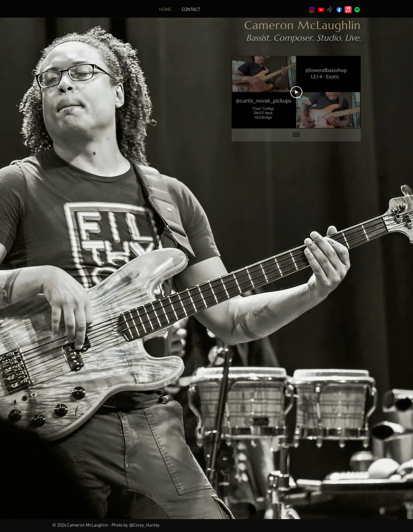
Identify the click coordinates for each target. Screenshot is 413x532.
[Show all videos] (296, 135)
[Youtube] (321, 10)
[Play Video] (296, 92)
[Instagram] (312, 10)
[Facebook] (339, 10)
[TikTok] (330, 10)
